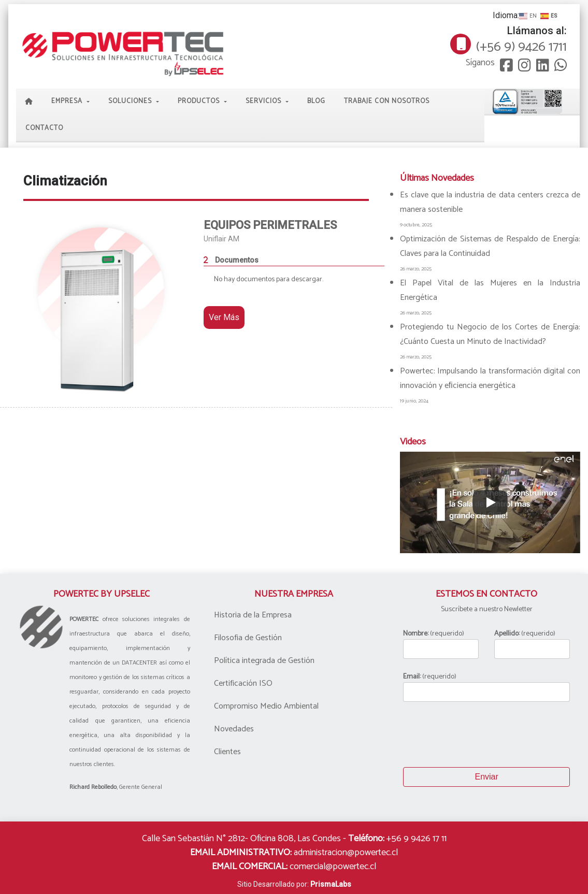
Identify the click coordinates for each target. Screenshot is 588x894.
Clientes (227, 752)
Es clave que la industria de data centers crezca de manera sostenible (490, 202)
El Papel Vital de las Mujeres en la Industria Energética (490, 290)
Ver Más (224, 317)
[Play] (490, 502)
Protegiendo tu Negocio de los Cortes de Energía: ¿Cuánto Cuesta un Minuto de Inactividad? (490, 334)
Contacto (44, 128)
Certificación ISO (243, 683)
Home (29, 102)
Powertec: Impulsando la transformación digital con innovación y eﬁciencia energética (490, 378)
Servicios (264, 101)
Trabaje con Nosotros (387, 101)
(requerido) (441, 644)
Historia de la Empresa (253, 615)
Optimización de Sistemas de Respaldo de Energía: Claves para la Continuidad (490, 246)
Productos (200, 101)
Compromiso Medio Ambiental (266, 706)
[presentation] (482, 734)
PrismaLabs (331, 884)
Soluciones (131, 101)
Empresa (68, 101)
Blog (316, 101)
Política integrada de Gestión (264, 661)
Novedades (234, 729)
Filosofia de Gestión (248, 638)
